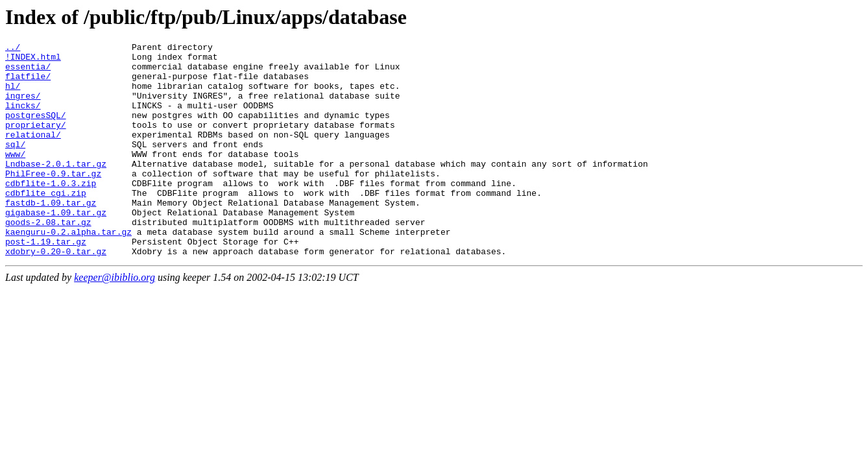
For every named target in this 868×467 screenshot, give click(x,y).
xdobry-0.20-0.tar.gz (56, 294)
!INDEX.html (33, 60)
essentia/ (28, 72)
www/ (15, 177)
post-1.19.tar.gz (46, 282)
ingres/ (23, 107)
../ (13, 49)
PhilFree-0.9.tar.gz (53, 200)
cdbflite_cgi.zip (46, 224)
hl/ (13, 95)
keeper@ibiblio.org (115, 320)
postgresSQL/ (36, 130)
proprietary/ (36, 142)
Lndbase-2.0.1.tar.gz (56, 189)
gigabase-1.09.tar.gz (56, 247)
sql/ (15, 165)
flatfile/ (28, 84)
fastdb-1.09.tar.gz (51, 235)
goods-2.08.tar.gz (48, 259)
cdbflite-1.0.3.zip (51, 212)
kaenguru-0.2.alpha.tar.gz (68, 270)
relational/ (33, 154)
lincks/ (23, 119)
